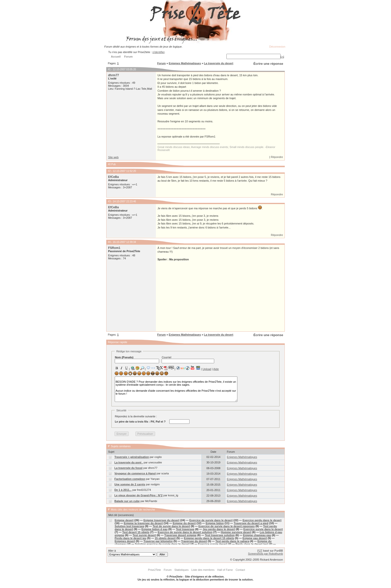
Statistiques (181, 570)
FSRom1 (114, 248)
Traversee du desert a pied (251, 523)
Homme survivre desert (236, 532)
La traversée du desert (219, 63)
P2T (260, 551)
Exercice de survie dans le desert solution (185, 532)
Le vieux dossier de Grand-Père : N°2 (139, 495)
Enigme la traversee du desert (143, 523)
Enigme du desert (184, 523)
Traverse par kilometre (158, 541)
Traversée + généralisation (132, 457)
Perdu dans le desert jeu (131, 538)
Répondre (277, 157)
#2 (109, 171)
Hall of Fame (225, 570)
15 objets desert (165, 538)
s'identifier (158, 52)
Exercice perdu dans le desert (262, 520)
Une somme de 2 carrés (130, 484)
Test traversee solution (220, 535)
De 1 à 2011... (123, 490)
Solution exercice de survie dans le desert (162, 544)
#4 (109, 242)
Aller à (138, 553)
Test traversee (185, 529)
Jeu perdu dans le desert (219, 529)
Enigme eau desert (255, 538)
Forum (161, 63)
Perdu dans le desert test (252, 544)
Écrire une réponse (268, 64)
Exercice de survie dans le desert (211, 520)
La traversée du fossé (129, 468)
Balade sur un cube (127, 501)
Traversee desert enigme (180, 535)
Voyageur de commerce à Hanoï (135, 473)
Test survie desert (144, 535)
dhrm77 (113, 75)
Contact (240, 570)
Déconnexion (277, 47)
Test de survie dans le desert (171, 526)
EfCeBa (113, 177)
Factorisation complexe (130, 479)
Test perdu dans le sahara (232, 541)
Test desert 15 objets (136, 532)
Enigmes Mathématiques (185, 63)
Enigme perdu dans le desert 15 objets (209, 538)
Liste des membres (203, 570)
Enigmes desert (125, 541)
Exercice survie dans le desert (263, 529)
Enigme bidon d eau (154, 529)
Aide (216, 369)
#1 (109, 69)
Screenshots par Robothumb (266, 554)
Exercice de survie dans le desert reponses (227, 526)
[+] (282, 57)
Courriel (188, 360)
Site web (113, 157)
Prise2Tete (154, 570)
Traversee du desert (194, 541)
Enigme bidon (215, 523)
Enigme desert (124, 520)
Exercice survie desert (213, 544)
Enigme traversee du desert (161, 520)
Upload (207, 369)
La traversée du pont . (129, 462)
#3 (109, 201)
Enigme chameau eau (257, 535)
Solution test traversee (130, 526)
